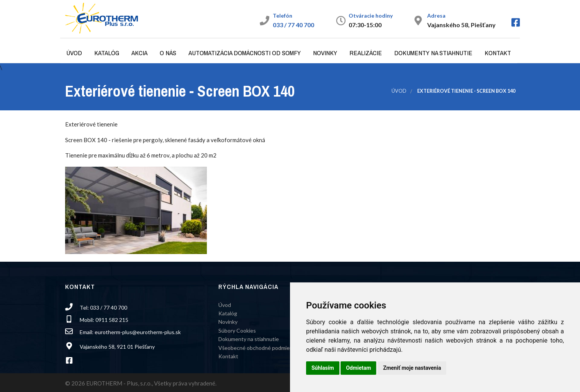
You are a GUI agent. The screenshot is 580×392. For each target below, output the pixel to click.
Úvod (74, 53)
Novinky (325, 53)
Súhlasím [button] (323, 368)
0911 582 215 (112, 320)
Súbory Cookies (237, 330)
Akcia (139, 53)
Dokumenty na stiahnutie (433, 53)
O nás (168, 53)
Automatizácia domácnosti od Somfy (245, 53)
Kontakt (498, 53)
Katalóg (107, 53)
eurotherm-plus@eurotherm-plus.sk (138, 332)
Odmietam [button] (358, 368)
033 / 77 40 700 (293, 25)
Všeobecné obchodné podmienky (258, 348)
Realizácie (366, 53)
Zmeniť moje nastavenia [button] (412, 368)
